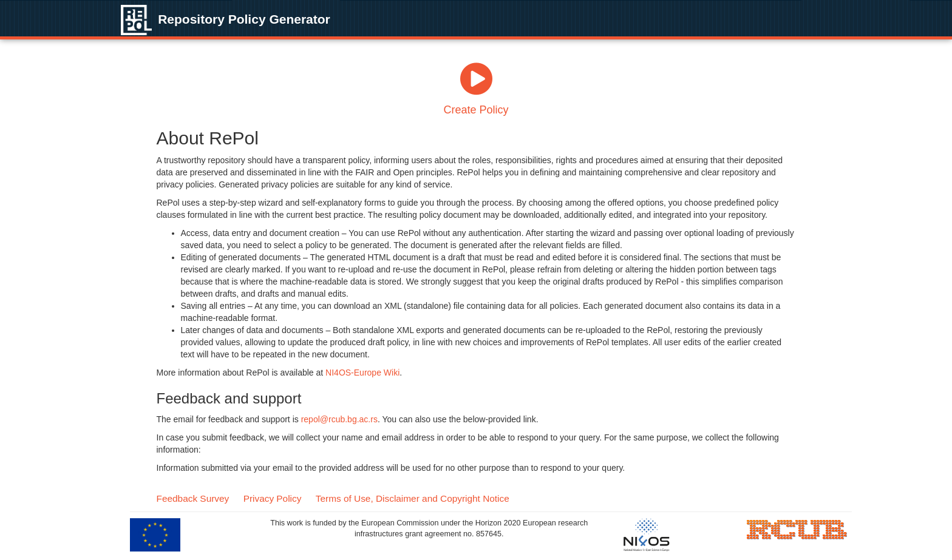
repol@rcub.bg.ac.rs (339, 419)
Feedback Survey (193, 498)
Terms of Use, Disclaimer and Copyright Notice (413, 498)
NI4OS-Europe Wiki (362, 373)
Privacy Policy (273, 498)
